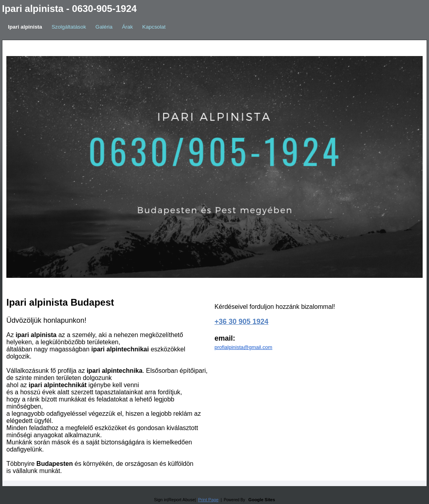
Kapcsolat (154, 27)
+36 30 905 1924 (242, 322)
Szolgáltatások (69, 27)
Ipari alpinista (25, 27)
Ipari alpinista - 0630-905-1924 (69, 9)
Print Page (208, 500)
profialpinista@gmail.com (244, 347)
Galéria (104, 27)
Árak (127, 27)
